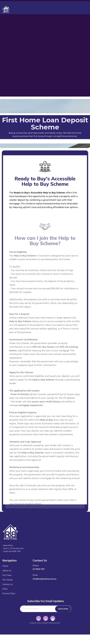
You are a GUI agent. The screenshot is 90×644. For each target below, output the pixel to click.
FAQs (5, 589)
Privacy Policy (9, 594)
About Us (7, 571)
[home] (6, 8)
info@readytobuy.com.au (45, 579)
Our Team (7, 575)
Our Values (8, 580)
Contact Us (8, 584)
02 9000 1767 (39, 569)
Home (5, 566)
